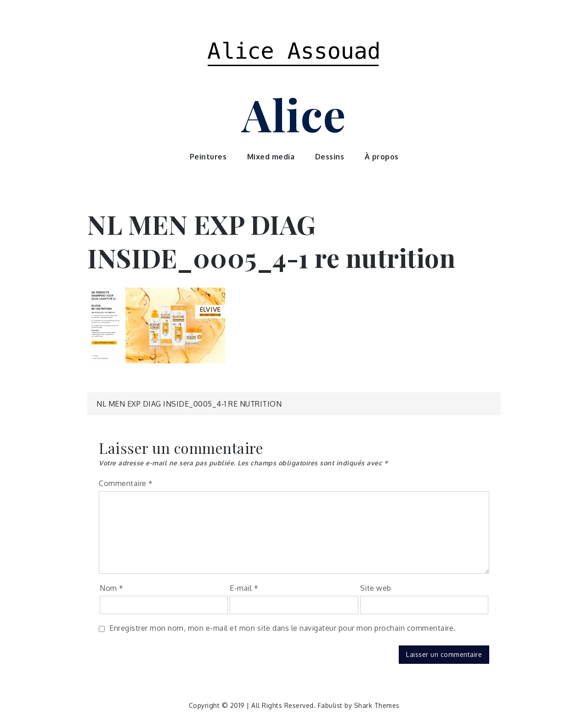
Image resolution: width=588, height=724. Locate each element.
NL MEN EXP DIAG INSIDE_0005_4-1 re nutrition (189, 404)
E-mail (244, 588)
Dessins (330, 157)
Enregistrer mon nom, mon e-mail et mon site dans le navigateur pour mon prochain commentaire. (283, 628)
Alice (294, 114)
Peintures (208, 157)
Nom (112, 588)
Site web (376, 588)
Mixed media (271, 157)
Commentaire (126, 483)
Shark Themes (377, 705)
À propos (382, 157)
